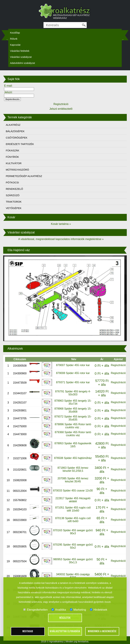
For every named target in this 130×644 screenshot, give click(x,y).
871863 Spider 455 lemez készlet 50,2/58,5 (73, 469)
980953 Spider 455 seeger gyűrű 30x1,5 (73, 561)
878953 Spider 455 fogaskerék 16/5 (73, 445)
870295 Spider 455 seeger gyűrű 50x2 (73, 546)
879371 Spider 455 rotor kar (73, 382)
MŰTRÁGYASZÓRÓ (17, 170)
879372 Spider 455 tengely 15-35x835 (73, 418)
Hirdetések (99, 610)
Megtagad (28, 631)
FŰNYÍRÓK (12, 157)
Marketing (78, 610)
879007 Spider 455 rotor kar (73, 365)
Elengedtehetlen (35, 610)
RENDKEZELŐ (14, 189)
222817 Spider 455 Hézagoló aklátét (73, 500)
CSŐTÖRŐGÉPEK (17, 138)
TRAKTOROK (14, 202)
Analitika (59, 610)
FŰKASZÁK (12, 150)
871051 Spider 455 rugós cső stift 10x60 (73, 509)
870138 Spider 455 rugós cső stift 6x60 (73, 520)
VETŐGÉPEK (14, 208)
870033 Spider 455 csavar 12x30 (73, 491)
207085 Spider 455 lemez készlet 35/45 (73, 480)
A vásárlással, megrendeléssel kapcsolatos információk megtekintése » (61, 239)
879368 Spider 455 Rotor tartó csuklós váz (73, 434)
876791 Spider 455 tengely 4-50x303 (73, 393)
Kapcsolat (15, 45)
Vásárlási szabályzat (21, 57)
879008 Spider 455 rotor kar (73, 373)
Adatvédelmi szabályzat (22, 63)
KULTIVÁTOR (14, 163)
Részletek (65, 618)
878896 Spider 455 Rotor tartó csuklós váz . (73, 426)
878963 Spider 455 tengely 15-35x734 (73, 402)
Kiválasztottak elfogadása (65, 631)
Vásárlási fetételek (20, 51)
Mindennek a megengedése (102, 631)
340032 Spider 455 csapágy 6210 (73, 576)
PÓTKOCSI (12, 182)
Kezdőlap (15, 33)
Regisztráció (118, 365)
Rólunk (14, 39)
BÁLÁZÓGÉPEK (15, 131)
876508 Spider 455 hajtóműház (73, 458)
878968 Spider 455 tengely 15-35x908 (73, 410)
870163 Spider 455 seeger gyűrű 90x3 (73, 532)
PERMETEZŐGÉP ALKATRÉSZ (24, 176)
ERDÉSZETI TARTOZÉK (20, 144)
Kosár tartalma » (61, 224)
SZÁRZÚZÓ (13, 195)
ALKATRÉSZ (13, 125)
